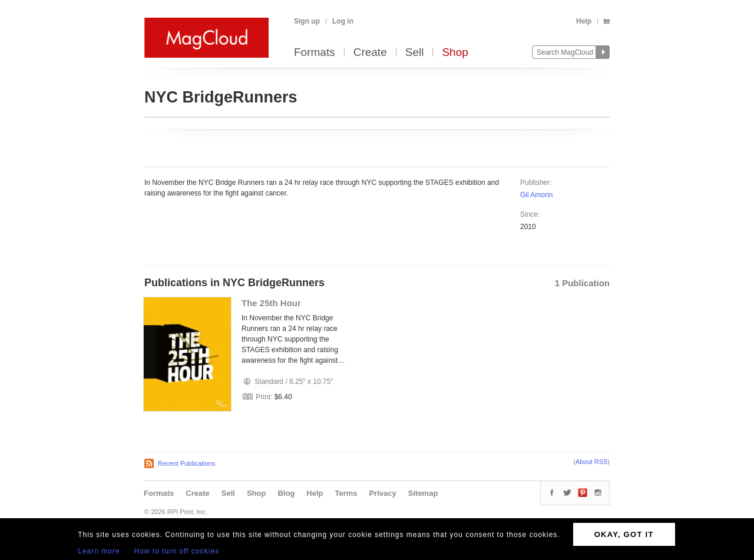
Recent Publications (186, 463)
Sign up (307, 21)
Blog (286, 493)
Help (584, 21)
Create (370, 53)
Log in (343, 21)
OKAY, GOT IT (624, 534)
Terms (346, 493)
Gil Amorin (536, 195)
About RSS (591, 462)
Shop (455, 53)
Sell (415, 53)
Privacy (383, 493)
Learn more (99, 551)
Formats (315, 53)
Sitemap (423, 493)
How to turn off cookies (177, 551)
